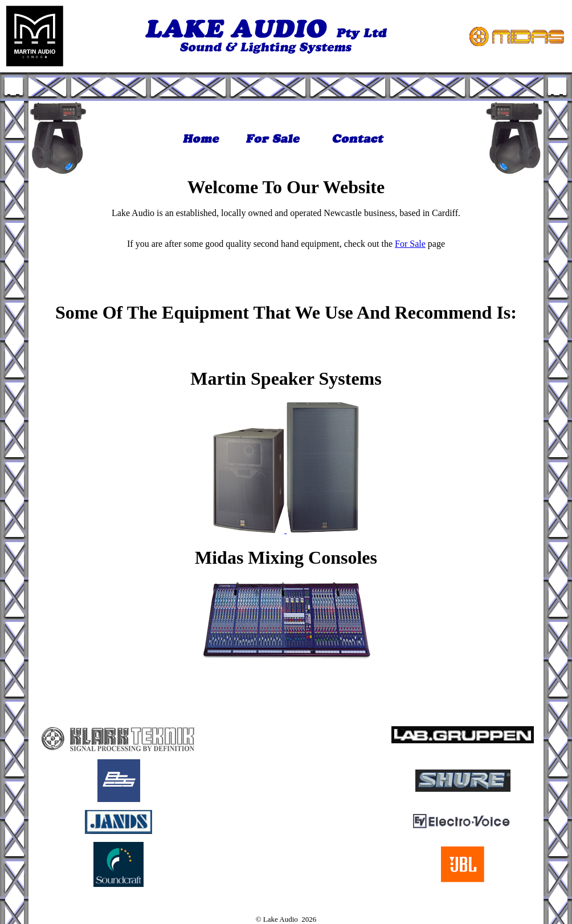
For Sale (410, 244)
